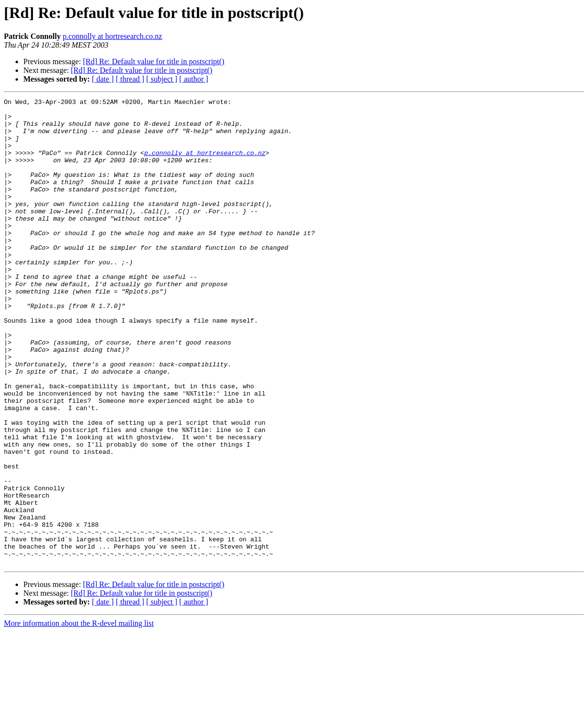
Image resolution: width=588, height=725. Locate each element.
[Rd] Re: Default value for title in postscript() (154, 61)
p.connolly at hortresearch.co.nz (112, 36)
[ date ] (103, 79)
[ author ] (194, 79)
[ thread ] (130, 79)
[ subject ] (162, 79)
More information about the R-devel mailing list (79, 716)
